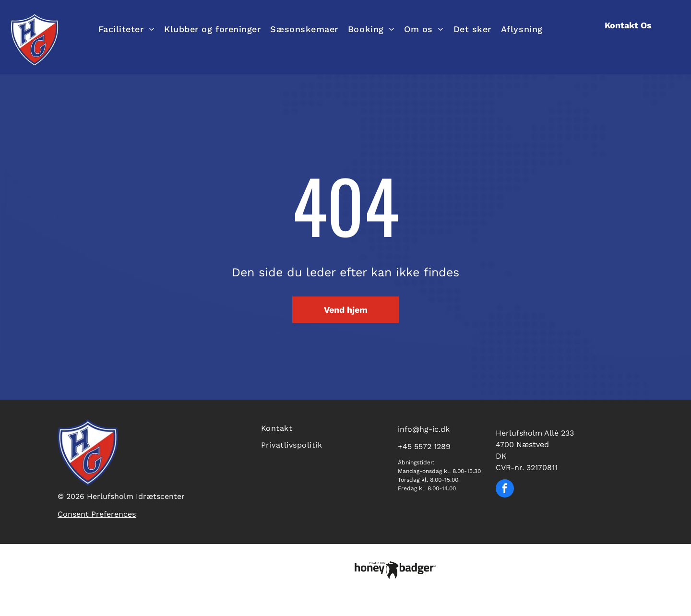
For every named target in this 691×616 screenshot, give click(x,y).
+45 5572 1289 (424, 446)
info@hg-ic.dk (424, 429)
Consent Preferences (97, 514)
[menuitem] (127, 29)
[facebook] (505, 490)
